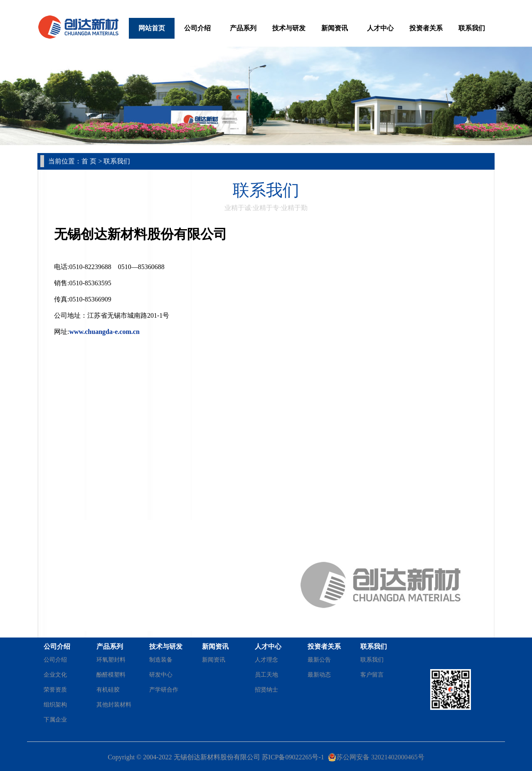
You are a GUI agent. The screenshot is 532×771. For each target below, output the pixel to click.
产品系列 (243, 28)
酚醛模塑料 (111, 675)
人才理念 (266, 660)
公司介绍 (197, 28)
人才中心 (380, 28)
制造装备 (161, 660)
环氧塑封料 (111, 660)
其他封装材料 (114, 705)
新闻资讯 (335, 28)
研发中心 (161, 675)
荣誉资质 (55, 690)
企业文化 (55, 675)
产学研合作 (164, 690)
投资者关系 (426, 28)
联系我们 (472, 28)
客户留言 (372, 675)
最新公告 (319, 660)
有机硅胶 (108, 690)
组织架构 (55, 705)
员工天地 (266, 675)
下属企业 (55, 720)
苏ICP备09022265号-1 (293, 757)
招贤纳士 (266, 690)
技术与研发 (289, 28)
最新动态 (319, 675)
